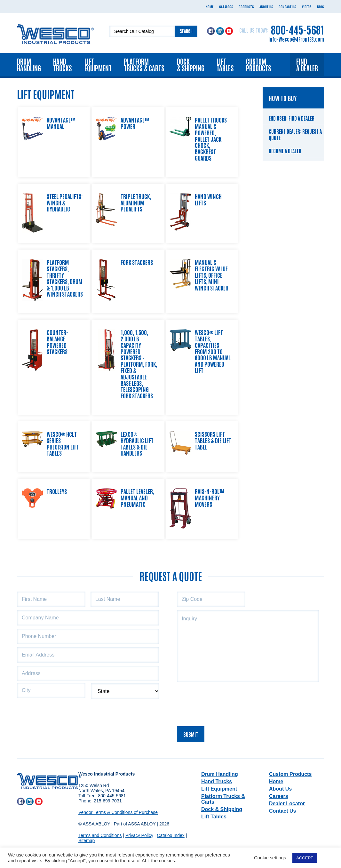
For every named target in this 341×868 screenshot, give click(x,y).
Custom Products (259, 64)
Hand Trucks (63, 64)
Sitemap (87, 840)
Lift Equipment (98, 64)
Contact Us (287, 7)
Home (210, 7)
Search (186, 31)
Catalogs (226, 7)
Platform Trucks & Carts (144, 64)
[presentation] (226, 702)
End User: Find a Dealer (292, 118)
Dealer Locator (287, 804)
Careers (279, 796)
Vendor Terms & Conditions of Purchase (118, 812)
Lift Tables (225, 64)
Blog (321, 7)
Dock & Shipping (191, 64)
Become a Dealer (285, 151)
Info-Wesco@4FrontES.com (296, 39)
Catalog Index (170, 835)
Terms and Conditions (100, 835)
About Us (266, 7)
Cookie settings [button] (270, 858)
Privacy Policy (139, 835)
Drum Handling (29, 64)
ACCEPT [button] (305, 858)
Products (246, 7)
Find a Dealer (307, 64)
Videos (307, 7)
